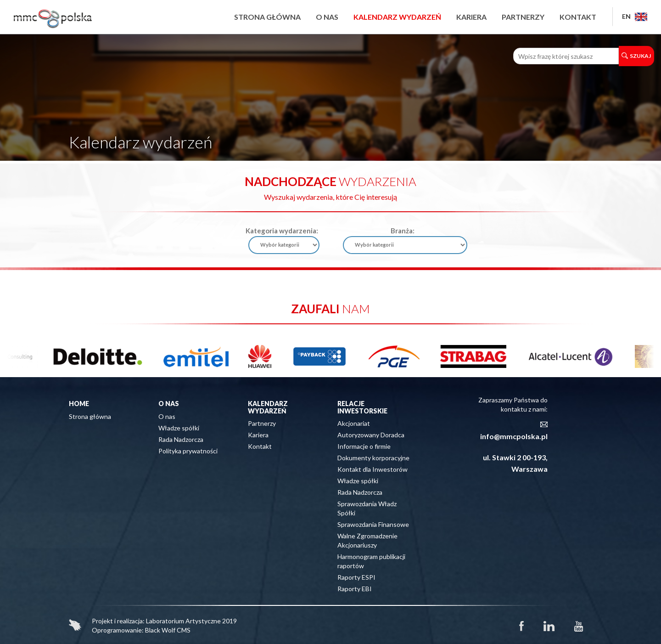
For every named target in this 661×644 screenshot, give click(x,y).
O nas (327, 17)
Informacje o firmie (364, 446)
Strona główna (267, 17)
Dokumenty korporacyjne (373, 458)
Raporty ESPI (356, 577)
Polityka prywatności (188, 451)
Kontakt (578, 17)
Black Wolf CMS (168, 630)
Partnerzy (523, 17)
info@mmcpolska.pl (514, 436)
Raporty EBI (355, 589)
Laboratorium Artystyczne (183, 621)
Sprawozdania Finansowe (373, 524)
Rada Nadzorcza (181, 439)
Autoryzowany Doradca (371, 435)
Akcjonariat (354, 423)
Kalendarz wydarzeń (397, 17)
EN (635, 16)
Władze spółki (179, 428)
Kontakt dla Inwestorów (373, 469)
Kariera (471, 17)
